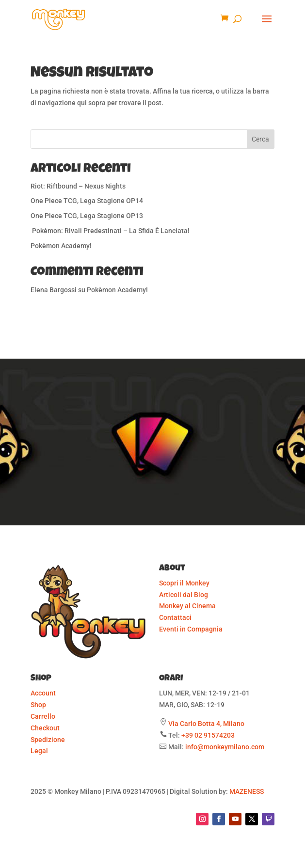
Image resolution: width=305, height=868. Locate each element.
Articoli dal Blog (184, 595)
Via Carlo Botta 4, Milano (206, 724)
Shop (38, 705)
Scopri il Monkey (184, 583)
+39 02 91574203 (208, 735)
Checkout (45, 728)
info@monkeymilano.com (225, 747)
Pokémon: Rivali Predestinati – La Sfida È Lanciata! (110, 231)
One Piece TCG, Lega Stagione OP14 (87, 201)
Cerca (260, 139)
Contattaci (175, 617)
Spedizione (48, 740)
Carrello (43, 716)
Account (43, 693)
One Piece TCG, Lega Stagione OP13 (87, 216)
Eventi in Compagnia (191, 629)
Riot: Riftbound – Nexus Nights (78, 186)
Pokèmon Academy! (61, 246)
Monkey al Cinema (187, 606)
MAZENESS (247, 791)
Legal (39, 751)
